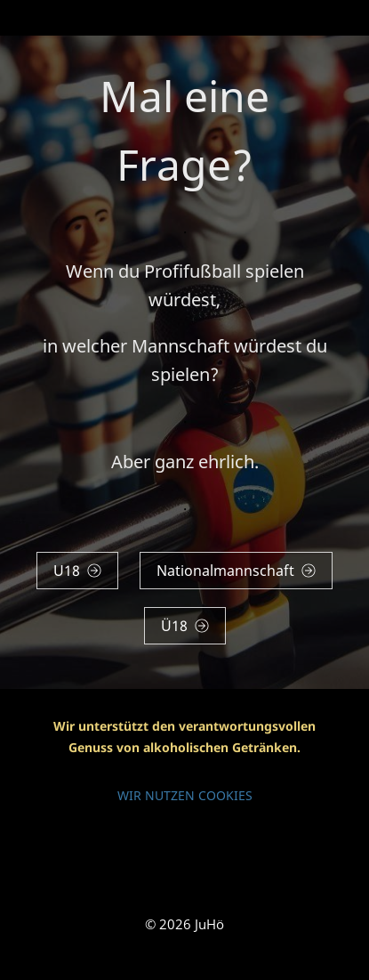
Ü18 (185, 626)
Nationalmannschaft (236, 571)
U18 (77, 571)
